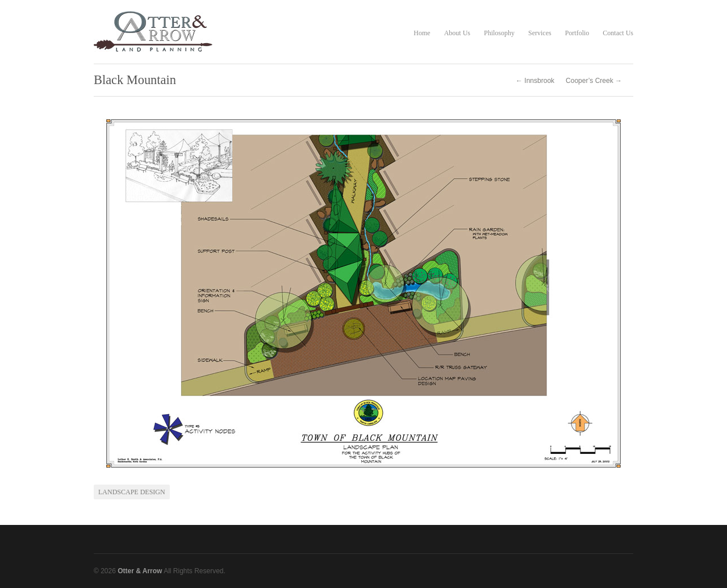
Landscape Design (132, 492)
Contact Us (618, 33)
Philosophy (499, 33)
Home (422, 33)
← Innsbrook (535, 81)
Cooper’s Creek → (594, 81)
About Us (457, 33)
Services (540, 33)
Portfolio (577, 33)
